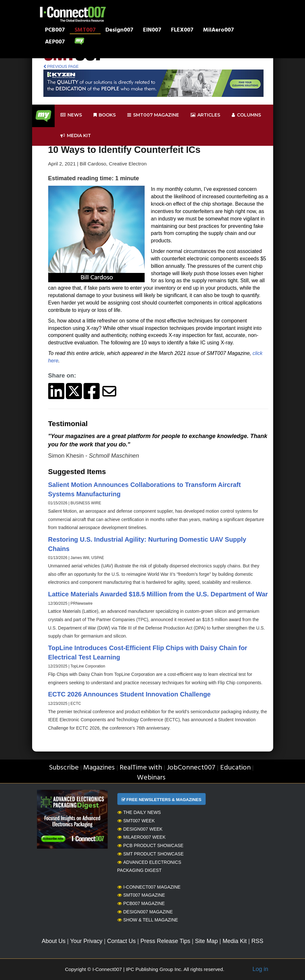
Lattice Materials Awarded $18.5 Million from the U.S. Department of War (158, 594)
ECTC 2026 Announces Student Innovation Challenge (130, 694)
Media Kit (234, 941)
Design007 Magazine (145, 912)
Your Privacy (86, 941)
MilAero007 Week (142, 837)
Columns (246, 115)
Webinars (151, 778)
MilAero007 (219, 31)
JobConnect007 (191, 768)
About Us (54, 941)
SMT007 (85, 31)
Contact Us (121, 941)
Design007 (119, 31)
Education (235, 768)
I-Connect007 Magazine (149, 887)
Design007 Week (140, 829)
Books (105, 115)
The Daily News (139, 812)
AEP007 (55, 42)
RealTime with (141, 768)
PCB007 (55, 31)
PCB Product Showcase (150, 845)
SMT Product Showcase (151, 854)
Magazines (99, 768)
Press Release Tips (165, 941)
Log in (260, 969)
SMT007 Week (136, 821)
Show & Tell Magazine (148, 920)
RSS (257, 941)
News (71, 115)
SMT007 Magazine (141, 895)
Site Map (206, 941)
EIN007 (152, 31)
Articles (205, 115)
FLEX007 (182, 31)
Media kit (76, 136)
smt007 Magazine (153, 115)
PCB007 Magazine (141, 903)
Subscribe (64, 768)
